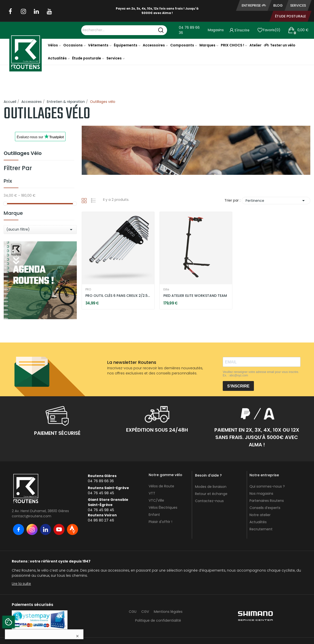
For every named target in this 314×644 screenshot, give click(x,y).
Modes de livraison (211, 487)
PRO (88, 289)
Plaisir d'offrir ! (160, 522)
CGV (145, 612)
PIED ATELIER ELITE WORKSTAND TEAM (195, 296)
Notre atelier (260, 515)
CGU (133, 612)
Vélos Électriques (163, 507)
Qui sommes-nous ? (267, 486)
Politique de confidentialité (158, 620)
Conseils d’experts (265, 508)
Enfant (154, 515)
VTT (152, 493)
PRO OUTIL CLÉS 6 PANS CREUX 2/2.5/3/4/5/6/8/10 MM (118, 296)
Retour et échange (211, 494)
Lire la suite (21, 584)
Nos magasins (261, 493)
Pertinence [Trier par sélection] (276, 201)
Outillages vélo (23, 154)
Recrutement (261, 529)
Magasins (216, 30)
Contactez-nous (209, 501)
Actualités (258, 522)
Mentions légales (168, 612)
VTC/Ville (156, 500)
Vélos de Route (161, 486)
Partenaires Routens (267, 501)
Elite (166, 289)
